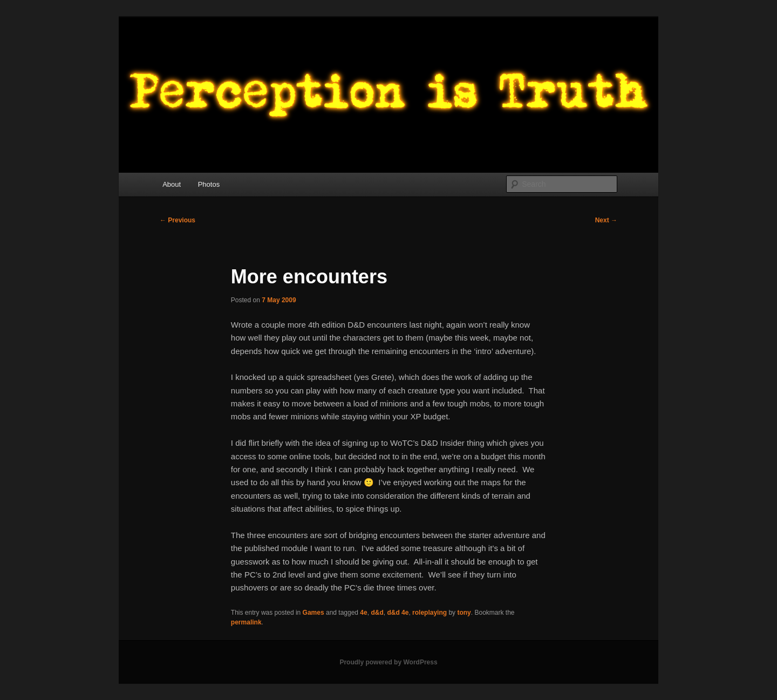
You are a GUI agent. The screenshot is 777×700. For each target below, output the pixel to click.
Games (313, 613)
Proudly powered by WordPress (388, 662)
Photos (209, 184)
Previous (178, 220)
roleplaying (430, 613)
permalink (246, 622)
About (172, 184)
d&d (377, 613)
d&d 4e (398, 613)
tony (464, 613)
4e (363, 613)
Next (606, 220)
